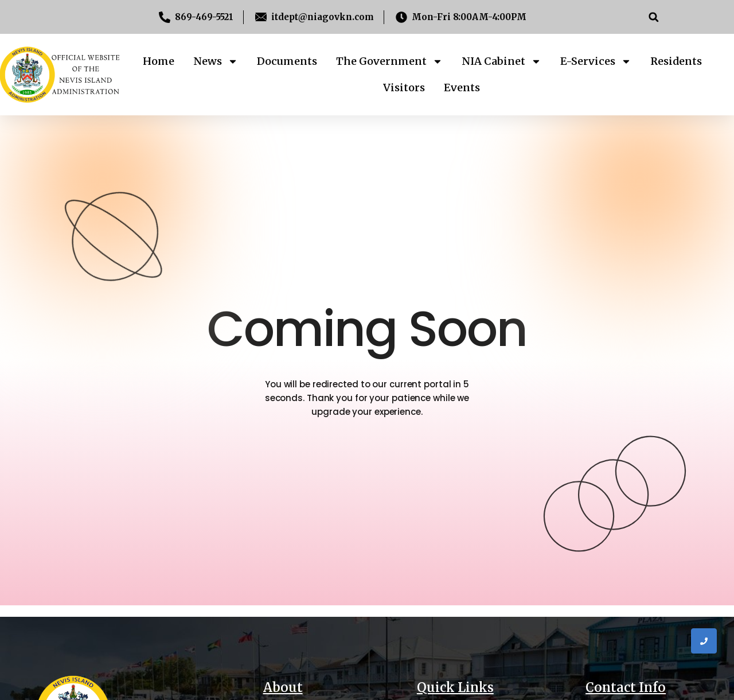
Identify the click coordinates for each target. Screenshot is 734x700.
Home (159, 61)
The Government (389, 61)
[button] (653, 17)
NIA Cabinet (501, 61)
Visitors (404, 87)
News (216, 61)
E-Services (596, 61)
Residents (676, 61)
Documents (287, 61)
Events (462, 87)
